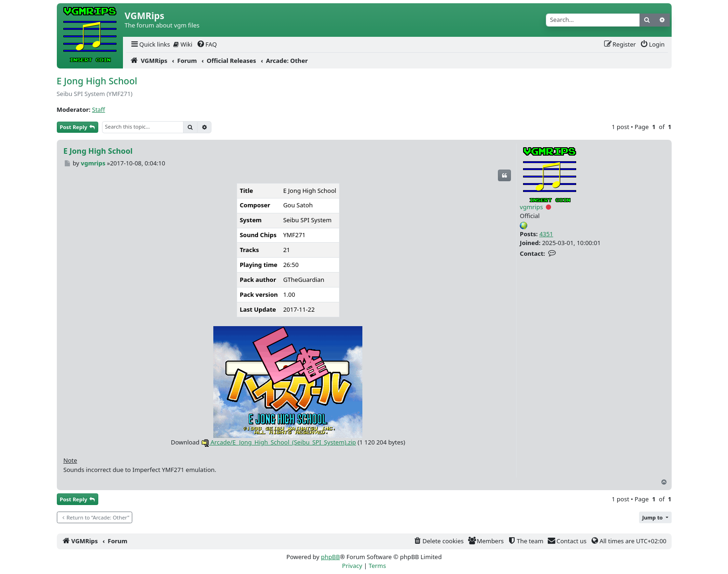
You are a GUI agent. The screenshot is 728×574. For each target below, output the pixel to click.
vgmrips (531, 207)
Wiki (183, 44)
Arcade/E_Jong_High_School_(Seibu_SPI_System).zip (279, 442)
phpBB (330, 557)
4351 (546, 234)
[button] (655, 517)
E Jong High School (97, 81)
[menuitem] (150, 44)
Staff (99, 109)
